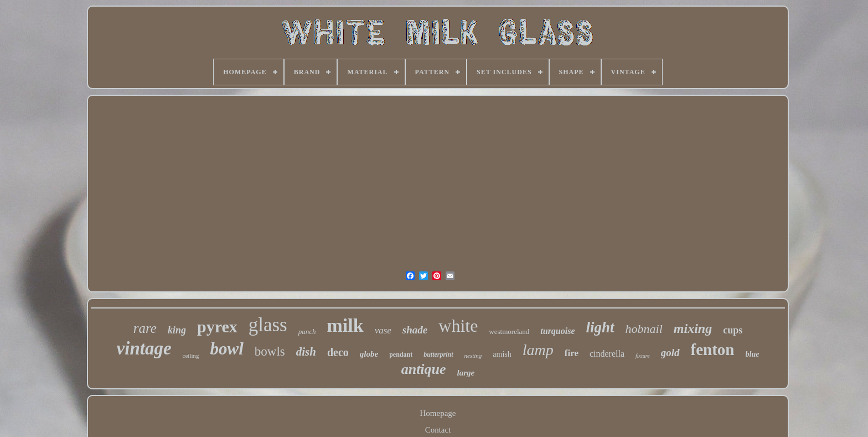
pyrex (217, 327)
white (458, 326)
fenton (713, 349)
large (466, 373)
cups (733, 330)
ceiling (191, 356)
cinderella (607, 354)
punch (307, 331)
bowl (227, 349)
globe (369, 354)
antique (424, 369)
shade (415, 330)
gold (670, 353)
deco (338, 352)
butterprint (438, 354)
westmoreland (509, 331)
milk (345, 325)
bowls (270, 351)
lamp (538, 350)
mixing (693, 328)
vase (383, 330)
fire (572, 353)
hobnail (644, 329)
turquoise (557, 331)
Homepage (438, 413)
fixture (643, 356)
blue (753, 354)
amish (502, 354)
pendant (401, 354)
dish (306, 352)
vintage (144, 348)
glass (268, 325)
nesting (473, 356)
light (600, 327)
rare (145, 328)
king (177, 330)
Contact (438, 430)
